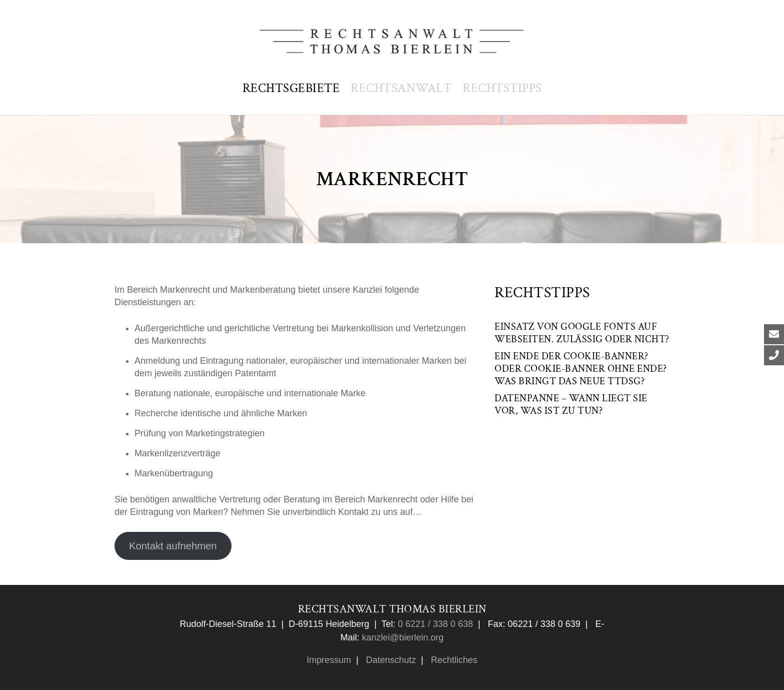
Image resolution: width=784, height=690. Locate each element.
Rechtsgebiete (291, 88)
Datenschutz (390, 660)
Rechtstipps (502, 88)
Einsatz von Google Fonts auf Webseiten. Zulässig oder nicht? (582, 333)
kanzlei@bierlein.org (403, 637)
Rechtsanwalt (401, 88)
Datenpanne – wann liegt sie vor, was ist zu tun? (571, 405)
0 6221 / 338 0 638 (434, 624)
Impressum (329, 660)
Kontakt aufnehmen (173, 546)
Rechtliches (453, 660)
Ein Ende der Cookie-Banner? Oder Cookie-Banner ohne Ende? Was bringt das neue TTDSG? (581, 369)
